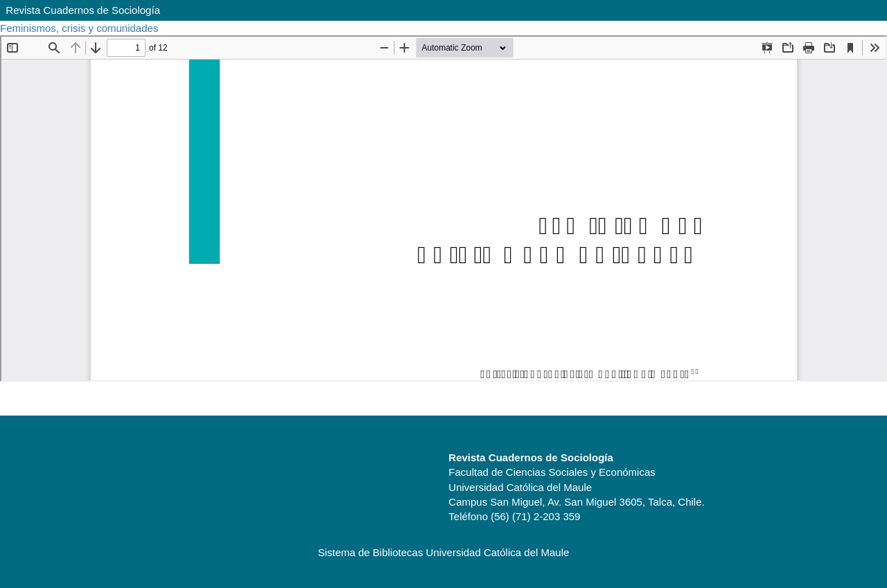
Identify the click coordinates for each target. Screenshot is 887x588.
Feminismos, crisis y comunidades (81, 28)
